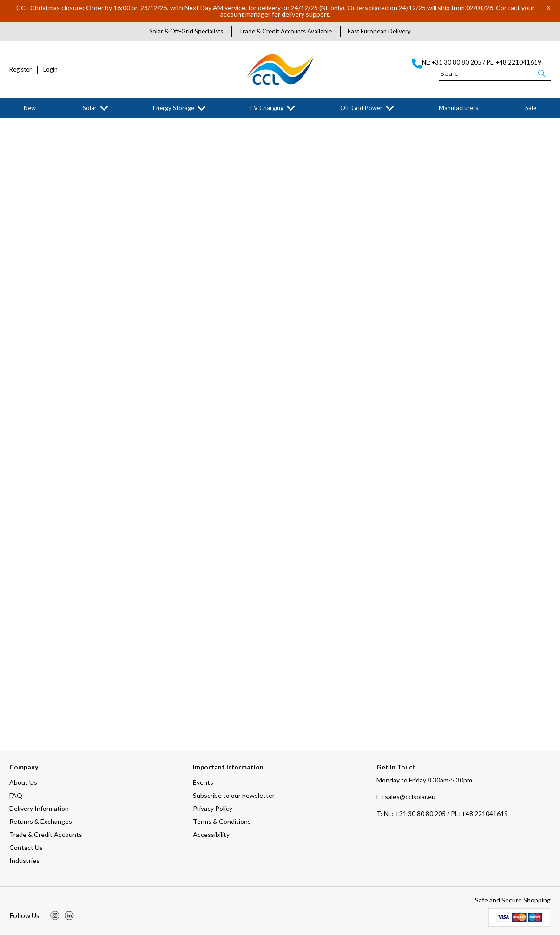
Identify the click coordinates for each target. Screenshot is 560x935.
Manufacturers (458, 108)
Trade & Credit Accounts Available (285, 31)
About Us (23, 782)
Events (203, 782)
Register (20, 70)
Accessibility (211, 834)
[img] (55, 915)
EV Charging (267, 108)
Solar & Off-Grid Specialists (186, 31)
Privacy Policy (213, 808)
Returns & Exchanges (41, 821)
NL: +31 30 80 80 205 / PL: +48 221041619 (442, 813)
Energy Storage (174, 108)
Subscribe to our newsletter (234, 795)
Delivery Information (39, 808)
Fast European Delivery (379, 31)
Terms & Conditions (222, 821)
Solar (90, 108)
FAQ (16, 795)
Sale (531, 108)
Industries (24, 860)
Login (50, 70)
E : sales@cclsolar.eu (406, 797)
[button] (543, 73)
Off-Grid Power (361, 108)
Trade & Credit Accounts (46, 834)
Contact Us (26, 847)
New (30, 108)
